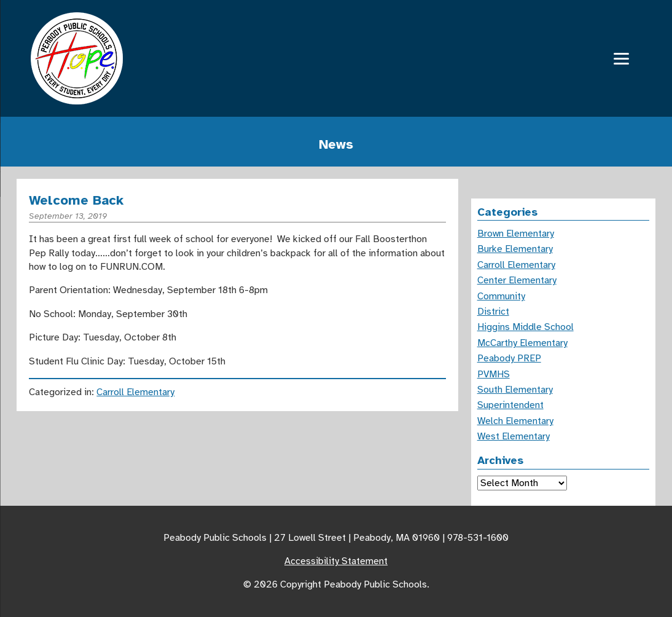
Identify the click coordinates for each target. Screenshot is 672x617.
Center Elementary (517, 280)
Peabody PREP (509, 358)
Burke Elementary (515, 249)
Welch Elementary (515, 421)
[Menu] (621, 59)
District (493, 312)
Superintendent (510, 405)
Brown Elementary (516, 234)
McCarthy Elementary (522, 343)
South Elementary (515, 390)
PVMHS (494, 374)
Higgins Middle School (525, 327)
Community (501, 296)
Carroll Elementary (135, 392)
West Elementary (514, 436)
